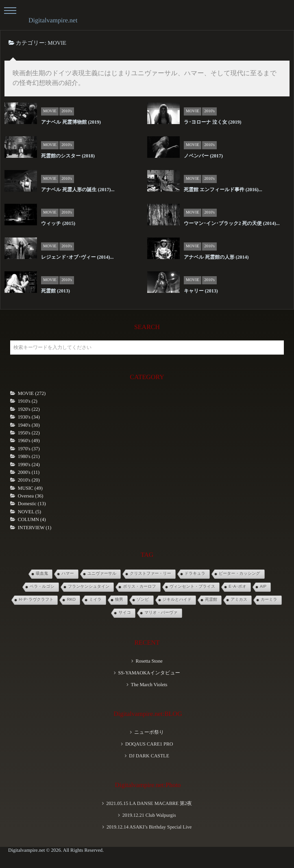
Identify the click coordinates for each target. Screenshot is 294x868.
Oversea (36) (30, 496)
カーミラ (269, 600)
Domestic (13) (32, 504)
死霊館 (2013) (56, 291)
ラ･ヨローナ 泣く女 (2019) (212, 122)
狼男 (119, 600)
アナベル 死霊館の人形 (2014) (216, 257)
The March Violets (149, 685)
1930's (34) (29, 417)
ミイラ (95, 600)
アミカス (239, 600)
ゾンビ (143, 600)
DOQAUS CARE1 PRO (149, 744)
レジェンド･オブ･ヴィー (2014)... (77, 257)
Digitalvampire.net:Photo (148, 785)
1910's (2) (28, 401)
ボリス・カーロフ (139, 587)
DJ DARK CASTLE (149, 756)
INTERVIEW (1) (35, 528)
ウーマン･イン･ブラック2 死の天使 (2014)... (232, 223)
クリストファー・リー (150, 574)
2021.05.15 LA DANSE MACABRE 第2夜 (149, 803)
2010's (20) (29, 480)
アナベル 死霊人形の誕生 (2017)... (78, 190)
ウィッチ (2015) (58, 223)
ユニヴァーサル (102, 574)
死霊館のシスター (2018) (68, 156)
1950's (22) (29, 433)
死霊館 (211, 600)
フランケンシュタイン (89, 587)
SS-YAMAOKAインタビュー (149, 673)
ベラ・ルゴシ (42, 587)
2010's (67, 111)
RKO (71, 600)
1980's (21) (29, 456)
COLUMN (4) (32, 519)
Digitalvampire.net (53, 21)
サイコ (125, 613)
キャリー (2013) (201, 291)
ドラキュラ (195, 574)
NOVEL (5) (29, 512)
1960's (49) (29, 441)
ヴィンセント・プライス (192, 587)
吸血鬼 (42, 574)
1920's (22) (29, 409)
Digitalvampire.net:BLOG (148, 714)
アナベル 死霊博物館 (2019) (71, 122)
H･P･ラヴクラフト (36, 600)
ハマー (68, 574)
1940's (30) (29, 425)
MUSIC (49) (30, 488)
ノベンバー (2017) (203, 156)
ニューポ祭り (149, 732)
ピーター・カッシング (240, 574)
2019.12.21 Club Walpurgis (149, 815)
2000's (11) (29, 472)
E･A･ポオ (237, 587)
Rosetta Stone (149, 661)
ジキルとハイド (177, 600)
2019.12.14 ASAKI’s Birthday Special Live (149, 827)
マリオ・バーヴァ (161, 613)
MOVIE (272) (32, 393)
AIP (263, 587)
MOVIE (50, 111)
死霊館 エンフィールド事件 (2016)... (223, 190)
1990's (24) (29, 465)
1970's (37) (29, 449)
